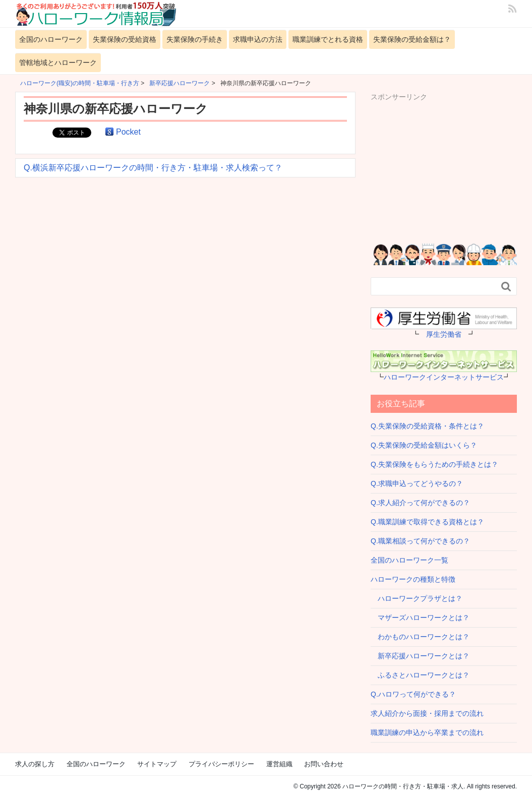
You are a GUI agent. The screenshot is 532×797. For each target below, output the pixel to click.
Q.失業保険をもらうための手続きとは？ (434, 464)
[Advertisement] (451, 165)
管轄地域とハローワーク (58, 63)
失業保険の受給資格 (125, 39)
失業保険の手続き (195, 39)
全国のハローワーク (51, 39)
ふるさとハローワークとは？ (420, 675)
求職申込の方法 (258, 39)
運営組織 (279, 764)
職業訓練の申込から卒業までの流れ (427, 732)
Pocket (128, 132)
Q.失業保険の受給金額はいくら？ (424, 445)
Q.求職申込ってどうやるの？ (417, 483)
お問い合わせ (324, 764)
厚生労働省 (444, 334)
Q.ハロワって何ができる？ (413, 694)
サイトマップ (157, 764)
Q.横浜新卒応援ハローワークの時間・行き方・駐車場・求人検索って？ (153, 168)
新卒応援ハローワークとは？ (420, 656)
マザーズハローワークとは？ (420, 618)
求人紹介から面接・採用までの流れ (427, 713)
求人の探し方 (35, 764)
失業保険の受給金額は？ (412, 39)
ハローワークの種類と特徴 (413, 579)
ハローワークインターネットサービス (444, 377)
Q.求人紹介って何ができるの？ (420, 503)
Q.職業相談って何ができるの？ (420, 541)
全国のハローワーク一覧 (409, 560)
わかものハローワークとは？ (420, 637)
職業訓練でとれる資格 (328, 39)
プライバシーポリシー (221, 764)
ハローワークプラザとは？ (417, 598)
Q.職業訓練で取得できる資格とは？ (427, 522)
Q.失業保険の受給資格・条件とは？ (427, 426)
